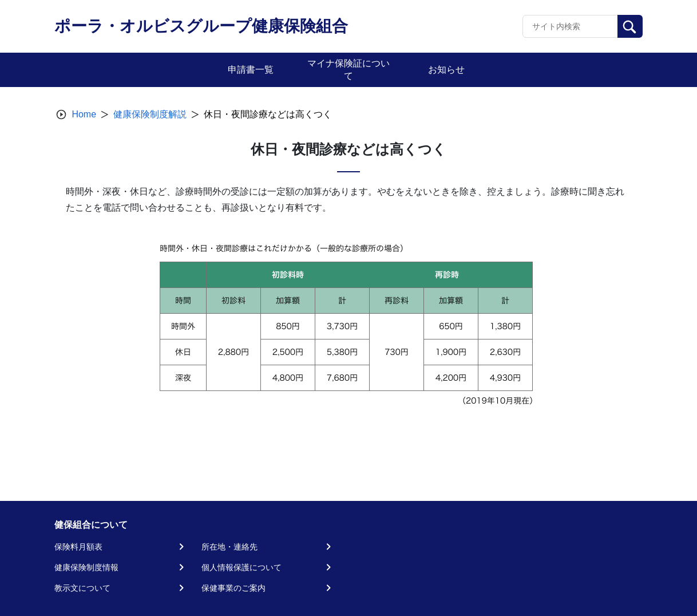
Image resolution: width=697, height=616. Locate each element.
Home (84, 114)
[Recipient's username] (570, 26)
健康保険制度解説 (150, 114)
